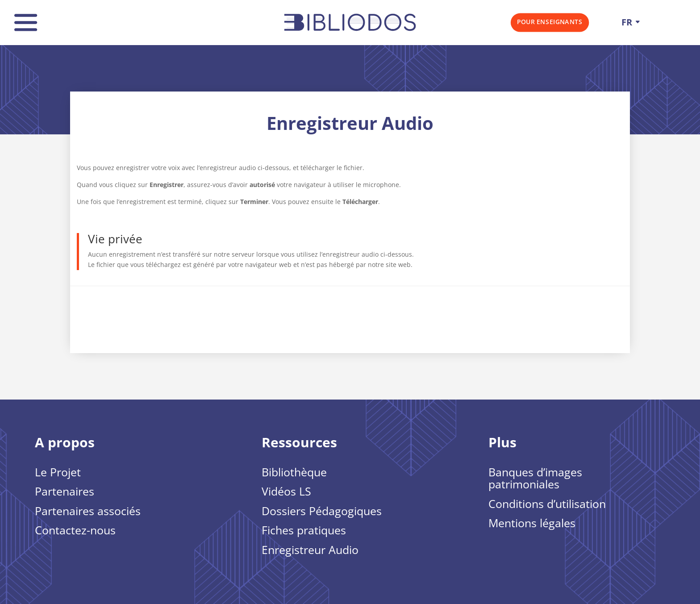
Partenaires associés (88, 512)
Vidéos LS (286, 492)
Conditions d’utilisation (547, 504)
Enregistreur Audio (310, 550)
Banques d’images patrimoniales (535, 479)
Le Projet (58, 473)
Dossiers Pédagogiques (322, 512)
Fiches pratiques (304, 531)
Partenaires (65, 492)
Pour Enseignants (550, 22)
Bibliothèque (294, 473)
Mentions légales (532, 524)
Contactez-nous (75, 531)
